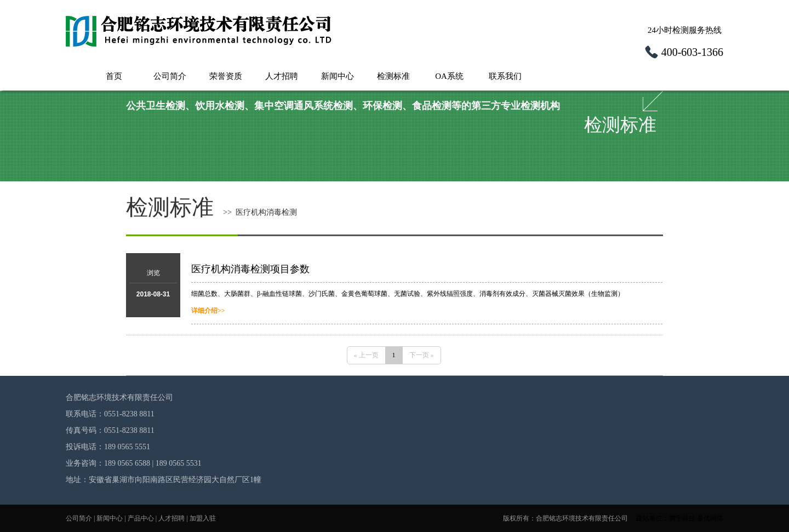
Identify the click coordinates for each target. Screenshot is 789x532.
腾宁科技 (682, 518)
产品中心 (141, 518)
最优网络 (710, 518)
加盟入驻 (203, 518)
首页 (114, 76)
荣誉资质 (226, 76)
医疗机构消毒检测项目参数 (250, 269)
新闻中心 (338, 76)
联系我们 (505, 76)
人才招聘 (282, 76)
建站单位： (653, 518)
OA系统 (449, 76)
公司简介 (170, 76)
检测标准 (393, 76)
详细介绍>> (208, 311)
